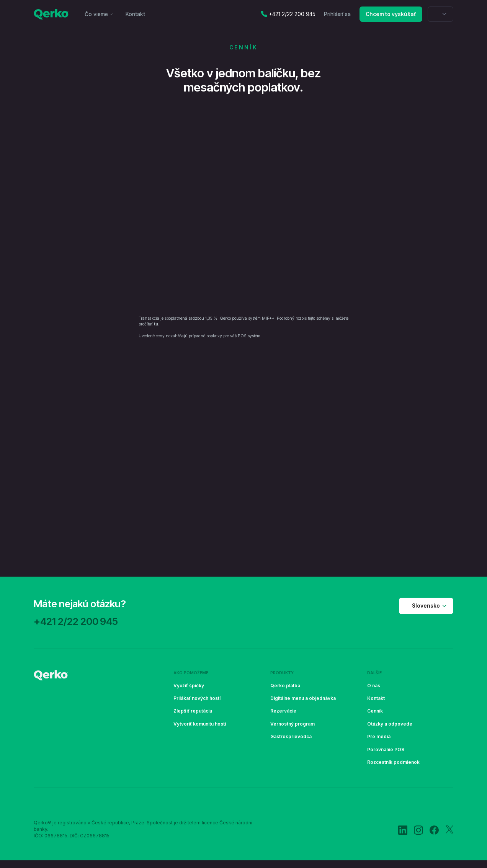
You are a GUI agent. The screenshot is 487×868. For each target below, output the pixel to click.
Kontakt (135, 14)
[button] (99, 14)
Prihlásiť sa (337, 14)
